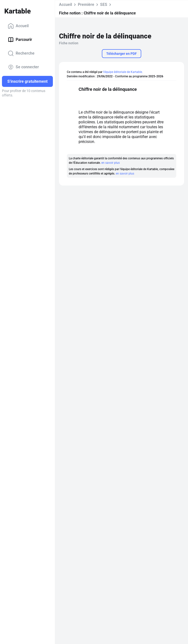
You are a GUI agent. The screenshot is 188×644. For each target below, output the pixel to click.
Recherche (21, 53)
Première (86, 5)
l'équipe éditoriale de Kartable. (123, 72)
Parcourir (20, 40)
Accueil (18, 26)
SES (104, 5)
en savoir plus (111, 163)
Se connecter (23, 67)
